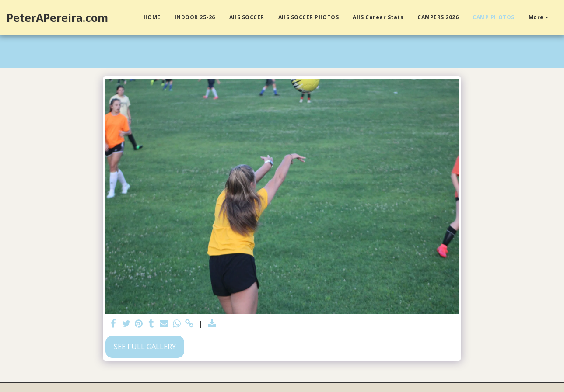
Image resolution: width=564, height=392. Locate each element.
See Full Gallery (145, 346)
